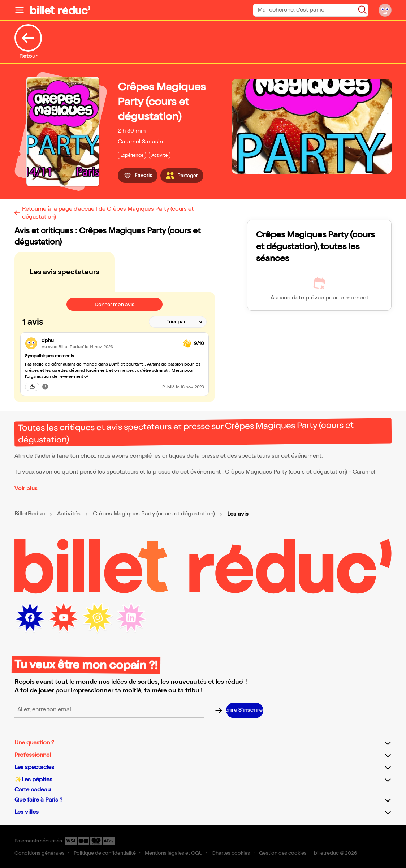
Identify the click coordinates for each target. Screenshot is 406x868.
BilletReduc (30, 514)
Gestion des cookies (283, 853)
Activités (69, 514)
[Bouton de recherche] (362, 10)
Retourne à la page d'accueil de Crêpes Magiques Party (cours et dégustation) (108, 213)
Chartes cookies (231, 853)
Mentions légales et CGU (174, 853)
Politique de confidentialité (105, 853)
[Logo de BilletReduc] (60, 10)
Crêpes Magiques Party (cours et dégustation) (154, 514)
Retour (28, 42)
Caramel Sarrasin (140, 142)
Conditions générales (40, 853)
